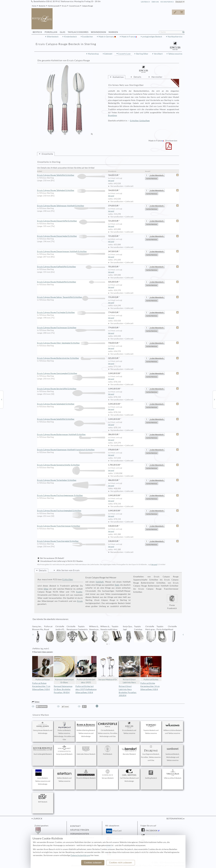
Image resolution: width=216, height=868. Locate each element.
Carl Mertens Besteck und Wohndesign (129, 776)
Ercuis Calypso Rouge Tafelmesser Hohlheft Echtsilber (71, 206)
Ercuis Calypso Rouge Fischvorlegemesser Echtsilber (71, 496)
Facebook (151, 831)
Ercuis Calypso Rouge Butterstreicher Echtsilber (71, 358)
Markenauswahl (54, 6)
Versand (111, 181)
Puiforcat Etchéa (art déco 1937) (86, 670)
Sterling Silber (142, 54)
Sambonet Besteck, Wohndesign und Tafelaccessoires (173, 753)
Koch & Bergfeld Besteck (43, 750)
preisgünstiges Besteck (152, 37)
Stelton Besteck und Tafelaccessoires (64, 776)
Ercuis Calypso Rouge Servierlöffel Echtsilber (71, 389)
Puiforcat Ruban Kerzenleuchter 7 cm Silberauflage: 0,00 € (41, 686)
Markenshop (93, 54)
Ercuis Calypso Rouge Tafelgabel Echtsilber (71, 190)
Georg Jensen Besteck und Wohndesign (43, 728)
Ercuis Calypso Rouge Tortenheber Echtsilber (71, 480)
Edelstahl (108, 54)
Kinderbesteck (70, 37)
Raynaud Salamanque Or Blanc (64, 670)
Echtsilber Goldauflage (140, 121)
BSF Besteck (43, 798)
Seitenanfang (175, 819)
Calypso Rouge (87, 6)
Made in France (128, 37)
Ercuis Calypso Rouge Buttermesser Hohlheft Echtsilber (71, 435)
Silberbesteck (53, 37)
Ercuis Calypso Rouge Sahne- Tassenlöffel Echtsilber (71, 297)
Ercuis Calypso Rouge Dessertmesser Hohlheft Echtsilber (71, 252)
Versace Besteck (108, 774)
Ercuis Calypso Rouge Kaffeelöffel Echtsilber (71, 267)
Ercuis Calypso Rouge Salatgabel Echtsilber (71, 404)
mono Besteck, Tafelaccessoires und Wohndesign (43, 777)
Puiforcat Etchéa (151, 668)
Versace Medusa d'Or (108, 668)
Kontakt (75, 826)
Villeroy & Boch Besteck (173, 774)
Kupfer (79, 592)
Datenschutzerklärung (80, 855)
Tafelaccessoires (175, 54)
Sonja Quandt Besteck (64, 750)
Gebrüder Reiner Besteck (86, 750)
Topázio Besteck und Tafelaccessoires (151, 728)
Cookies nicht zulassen (121, 863)
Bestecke (42, 6)
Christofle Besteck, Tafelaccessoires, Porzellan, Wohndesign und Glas (108, 730)
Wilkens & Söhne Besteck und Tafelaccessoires (173, 728)
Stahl (117, 585)
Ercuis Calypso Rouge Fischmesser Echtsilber (71, 328)
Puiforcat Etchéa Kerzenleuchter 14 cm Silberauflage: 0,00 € (150, 686)
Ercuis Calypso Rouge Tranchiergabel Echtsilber (71, 541)
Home (34, 6)
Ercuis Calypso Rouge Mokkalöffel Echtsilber (71, 282)
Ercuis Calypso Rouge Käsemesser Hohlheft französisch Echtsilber (71, 450)
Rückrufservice (167, 2)
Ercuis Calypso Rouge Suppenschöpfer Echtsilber (71, 465)
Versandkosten (80, 834)
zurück (38, 819)
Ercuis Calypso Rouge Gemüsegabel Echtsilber (71, 373)
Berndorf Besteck (129, 750)
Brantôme (112, 115)
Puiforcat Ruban (43, 668)
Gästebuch (145, 2)
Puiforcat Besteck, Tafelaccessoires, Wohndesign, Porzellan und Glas (64, 731)
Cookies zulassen (93, 863)
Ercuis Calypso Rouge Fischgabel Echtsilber (71, 312)
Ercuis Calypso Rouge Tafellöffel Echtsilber (71, 175)
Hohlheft (100, 582)
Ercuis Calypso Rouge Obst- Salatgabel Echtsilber (71, 343)
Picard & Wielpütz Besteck (86, 774)
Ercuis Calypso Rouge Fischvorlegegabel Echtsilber (71, 511)
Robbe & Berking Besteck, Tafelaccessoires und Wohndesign (86, 730)
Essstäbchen (88, 37)
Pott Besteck (108, 750)
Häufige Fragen (80, 830)
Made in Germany (106, 37)
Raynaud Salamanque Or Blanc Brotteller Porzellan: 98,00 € (63, 689)
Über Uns (155, 2)
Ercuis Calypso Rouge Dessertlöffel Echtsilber (71, 221)
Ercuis (64, 6)
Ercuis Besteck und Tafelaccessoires (129, 728)
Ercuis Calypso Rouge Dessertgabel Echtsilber (71, 236)
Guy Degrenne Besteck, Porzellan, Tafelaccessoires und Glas (151, 753)
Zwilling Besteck (151, 774)
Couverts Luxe (74, 6)
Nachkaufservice (175, 37)
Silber (46, 589)
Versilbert (158, 54)
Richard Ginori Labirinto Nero (129, 670)
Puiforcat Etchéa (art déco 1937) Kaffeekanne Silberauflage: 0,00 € (86, 689)
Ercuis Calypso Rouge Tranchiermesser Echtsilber (71, 526)
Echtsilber (68, 579)
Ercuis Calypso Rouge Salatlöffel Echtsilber (71, 419)
